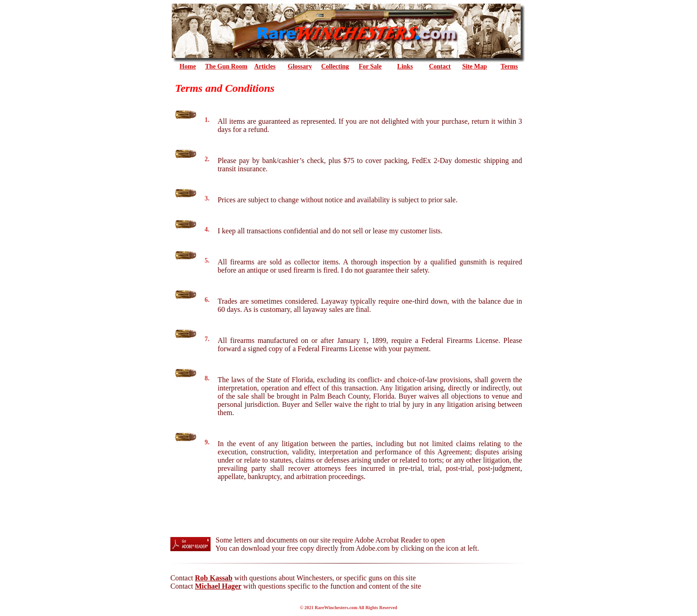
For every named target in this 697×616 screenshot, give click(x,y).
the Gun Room (226, 66)
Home (188, 66)
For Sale (370, 66)
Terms (509, 66)
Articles (265, 66)
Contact (440, 66)
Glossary (300, 66)
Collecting (335, 66)
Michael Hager (218, 586)
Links (405, 66)
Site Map (475, 66)
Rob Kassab (214, 578)
